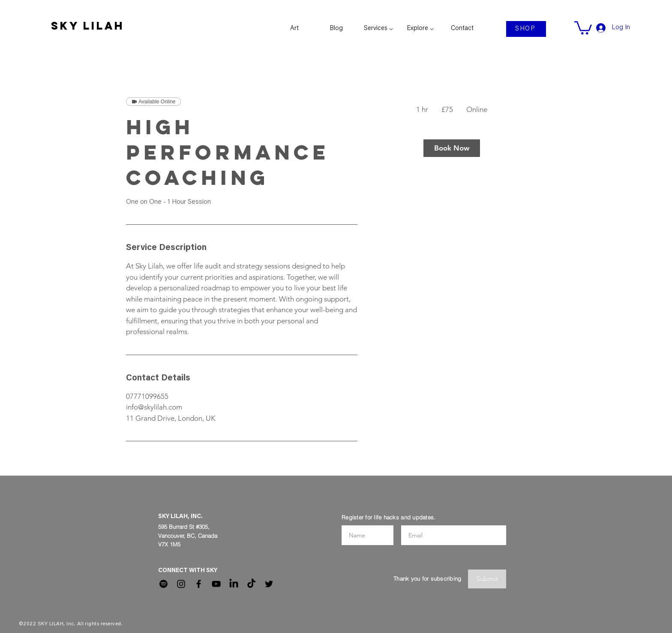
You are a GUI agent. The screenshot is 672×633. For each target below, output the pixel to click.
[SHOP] (526, 29)
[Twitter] (269, 584)
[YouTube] (216, 584)
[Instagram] (181, 584)
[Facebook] (199, 584)
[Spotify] (163, 584)
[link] (583, 27)
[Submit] (487, 579)
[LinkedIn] (234, 584)
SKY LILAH (88, 26)
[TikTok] (251, 584)
